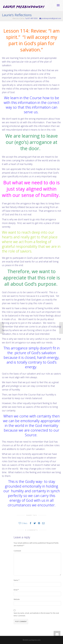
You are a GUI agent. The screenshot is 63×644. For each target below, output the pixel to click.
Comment (17, 551)
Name (16, 580)
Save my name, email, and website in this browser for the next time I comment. (36, 614)
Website (17, 599)
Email (16, 590)
